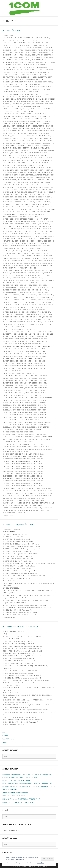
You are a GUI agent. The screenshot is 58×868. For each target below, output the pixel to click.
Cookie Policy (41, 863)
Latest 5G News (8, 739)
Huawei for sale (11, 30)
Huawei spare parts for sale (18, 524)
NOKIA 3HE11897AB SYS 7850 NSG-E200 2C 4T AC (21, 799)
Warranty (6, 742)
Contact (5, 736)
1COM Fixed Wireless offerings (14, 796)
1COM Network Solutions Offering (15, 792)
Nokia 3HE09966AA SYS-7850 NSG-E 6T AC (18, 802)
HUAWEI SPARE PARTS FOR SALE (20, 626)
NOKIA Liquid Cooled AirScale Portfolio (17, 780)
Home (5, 732)
